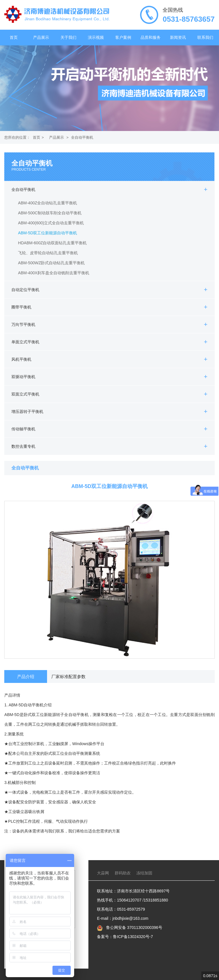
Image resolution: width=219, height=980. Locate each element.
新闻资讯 (178, 38)
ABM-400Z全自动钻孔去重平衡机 (47, 203)
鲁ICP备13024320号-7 (133, 937)
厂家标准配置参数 (68, 676)
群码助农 (123, 873)
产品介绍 (26, 676)
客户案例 (123, 38)
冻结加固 (144, 873)
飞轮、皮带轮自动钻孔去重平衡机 (48, 253)
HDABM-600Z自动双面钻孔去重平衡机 (52, 243)
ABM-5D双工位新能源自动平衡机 (47, 233)
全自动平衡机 (82, 137)
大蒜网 (103, 873)
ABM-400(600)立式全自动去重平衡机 (51, 223)
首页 (14, 38)
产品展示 (41, 38)
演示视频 (96, 38)
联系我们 (205, 38)
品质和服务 (151, 38)
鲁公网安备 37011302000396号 (134, 927)
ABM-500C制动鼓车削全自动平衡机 (50, 213)
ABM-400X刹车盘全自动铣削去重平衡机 (54, 273)
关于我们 (68, 38)
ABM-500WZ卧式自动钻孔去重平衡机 (51, 263)
